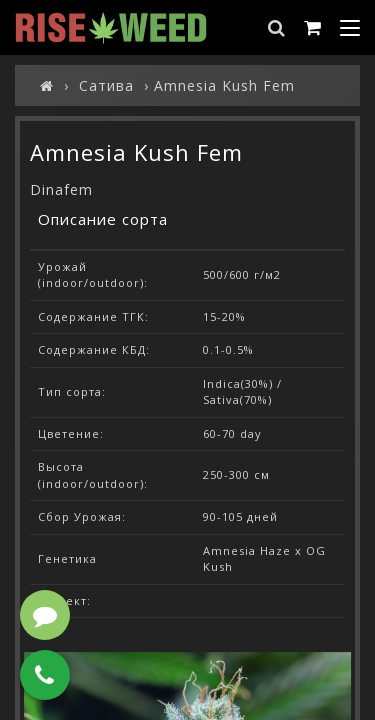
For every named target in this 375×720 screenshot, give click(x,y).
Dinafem (61, 189)
